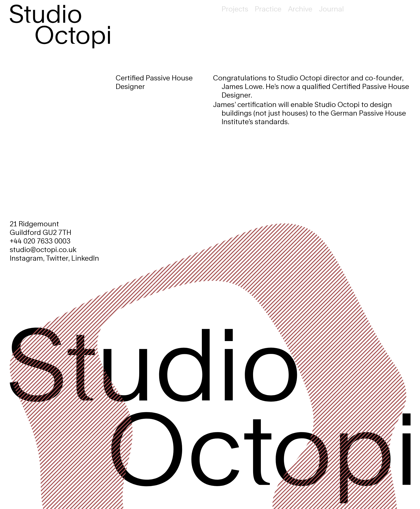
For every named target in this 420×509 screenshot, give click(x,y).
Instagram (26, 258)
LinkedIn (85, 258)
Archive (300, 9)
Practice (268, 9)
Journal (331, 9)
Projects (235, 9)
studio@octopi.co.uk (43, 249)
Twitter (57, 258)
